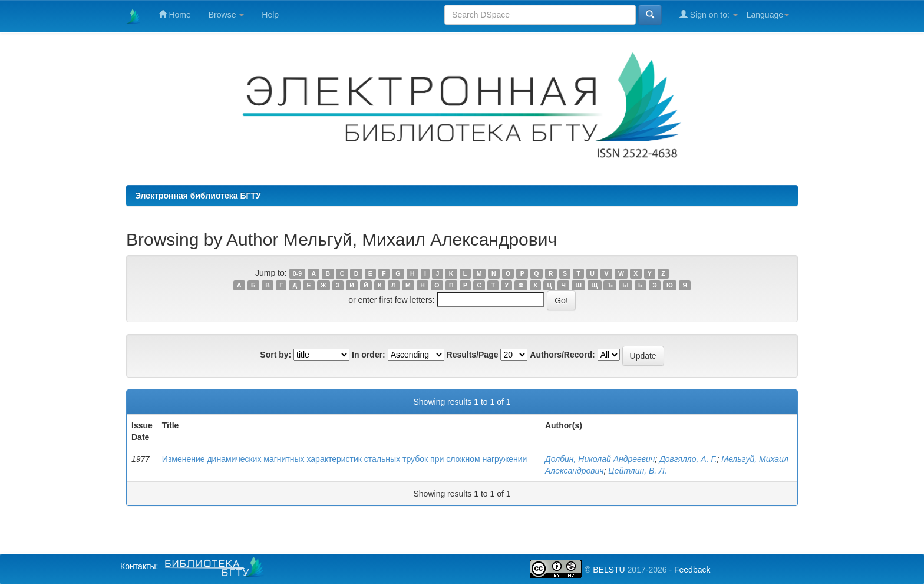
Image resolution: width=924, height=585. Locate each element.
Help (270, 15)
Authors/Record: (562, 355)
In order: (369, 355)
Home (175, 14)
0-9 (297, 273)
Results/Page (473, 355)
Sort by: (275, 355)
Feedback (692, 570)
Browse (227, 15)
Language (768, 15)
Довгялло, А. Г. (688, 459)
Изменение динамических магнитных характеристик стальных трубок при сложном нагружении (345, 459)
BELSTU (609, 570)
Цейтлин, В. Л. (637, 471)
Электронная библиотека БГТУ (198, 196)
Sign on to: (709, 14)
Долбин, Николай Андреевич (600, 459)
